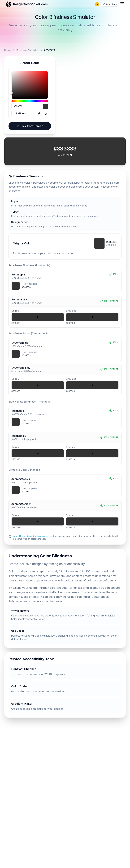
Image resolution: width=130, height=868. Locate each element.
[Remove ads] (97, 4)
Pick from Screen (30, 126)
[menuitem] (122, 4)
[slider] (30, 85)
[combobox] (20, 113)
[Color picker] (110, 4)
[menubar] (122, 4)
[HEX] (26, 106)
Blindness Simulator (27, 50)
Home (8, 50)
